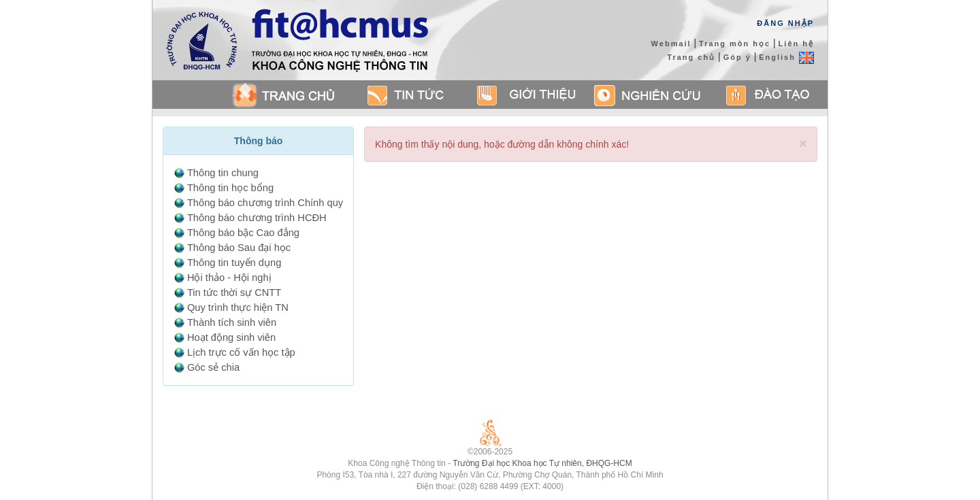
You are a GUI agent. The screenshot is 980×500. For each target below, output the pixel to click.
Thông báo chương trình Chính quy (265, 203)
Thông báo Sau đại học (239, 248)
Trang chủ (691, 57)
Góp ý (737, 57)
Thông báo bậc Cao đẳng (243, 233)
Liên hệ (796, 44)
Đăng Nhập (785, 23)
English (786, 57)
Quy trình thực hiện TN (238, 307)
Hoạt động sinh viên (231, 337)
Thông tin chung (223, 173)
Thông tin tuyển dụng (234, 263)
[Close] (803, 143)
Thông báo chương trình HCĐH (257, 218)
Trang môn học (735, 44)
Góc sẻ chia (213, 367)
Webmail (671, 44)
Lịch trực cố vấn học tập (241, 352)
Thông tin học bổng (230, 188)
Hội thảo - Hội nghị (229, 278)
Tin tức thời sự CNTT (234, 293)
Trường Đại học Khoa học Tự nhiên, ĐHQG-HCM (542, 463)
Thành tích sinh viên (232, 322)
